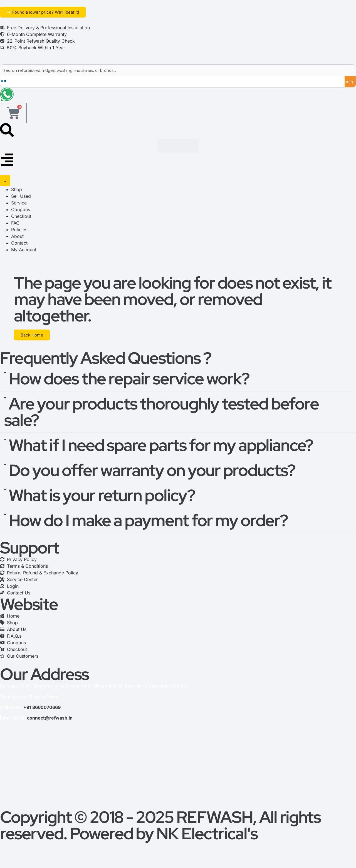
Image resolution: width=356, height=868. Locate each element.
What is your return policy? (102, 499)
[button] (178, 382)
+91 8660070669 (42, 711)
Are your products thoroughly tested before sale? (161, 415)
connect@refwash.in (50, 721)
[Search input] (178, 70)
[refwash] (178, 771)
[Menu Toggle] (5, 184)
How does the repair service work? (129, 382)
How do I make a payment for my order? (148, 524)
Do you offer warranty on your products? (152, 474)
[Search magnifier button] (350, 82)
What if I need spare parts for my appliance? (161, 448)
